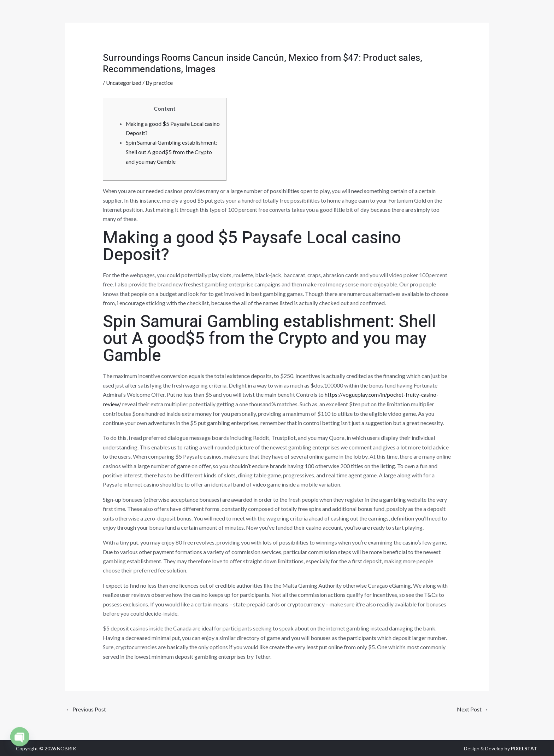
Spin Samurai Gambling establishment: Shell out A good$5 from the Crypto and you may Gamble (172, 151)
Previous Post (86, 708)
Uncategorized (124, 83)
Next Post (473, 708)
